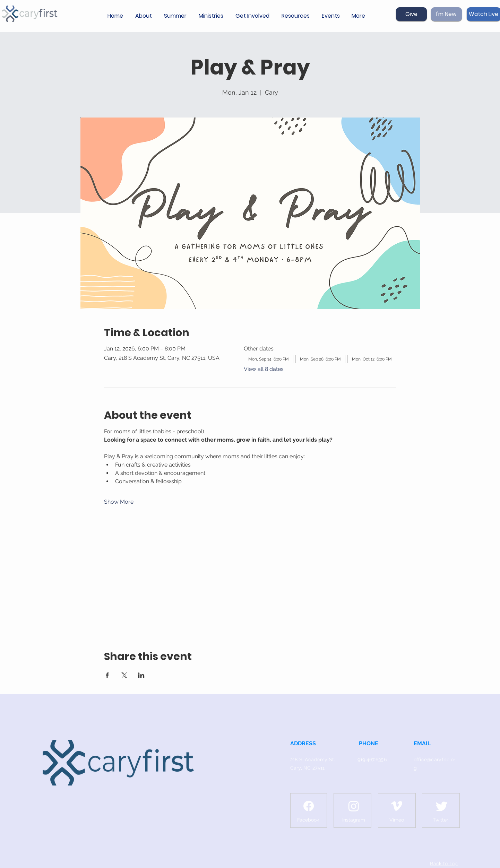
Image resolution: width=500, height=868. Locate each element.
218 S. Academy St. (313, 759)
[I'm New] (446, 14)
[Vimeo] (397, 806)
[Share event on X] (124, 675)
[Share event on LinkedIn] (141, 675)
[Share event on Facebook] (107, 675)
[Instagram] (354, 806)
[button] (144, 16)
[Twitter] (442, 806)
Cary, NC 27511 (308, 768)
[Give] (411, 14)
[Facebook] (309, 806)
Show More (119, 502)
